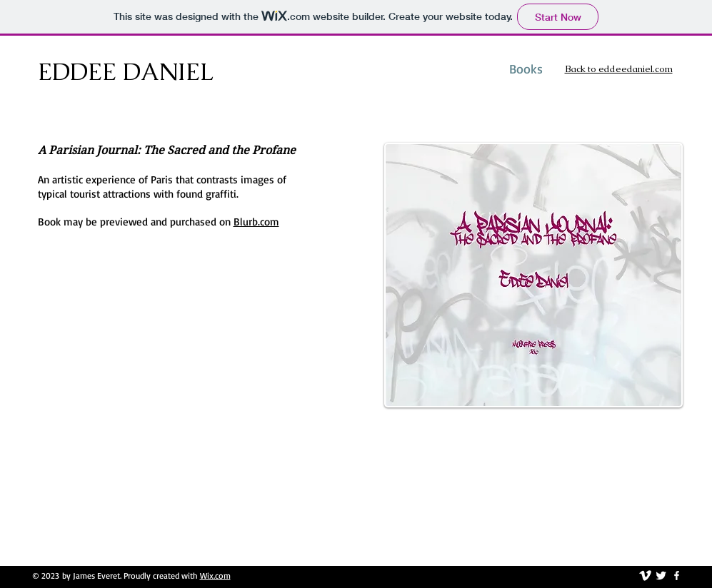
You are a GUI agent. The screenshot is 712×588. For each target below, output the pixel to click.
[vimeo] (645, 576)
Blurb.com (256, 222)
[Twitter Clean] (661, 576)
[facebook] (677, 576)
